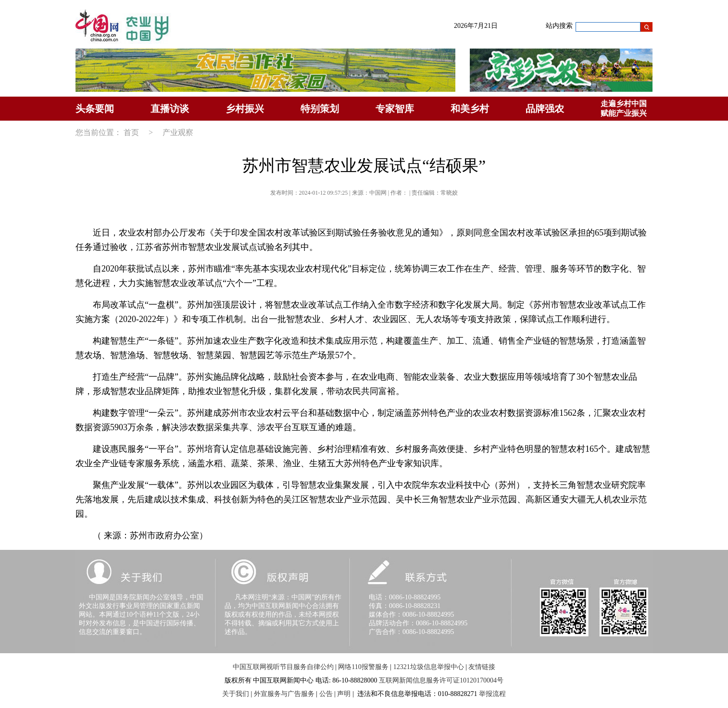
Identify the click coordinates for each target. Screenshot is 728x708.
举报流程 (492, 694)
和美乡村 (470, 109)
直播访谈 (170, 109)
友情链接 (482, 667)
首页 (131, 132)
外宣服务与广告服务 (284, 694)
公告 (326, 694)
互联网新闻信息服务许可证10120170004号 (441, 680)
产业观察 (178, 132)
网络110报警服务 (363, 667)
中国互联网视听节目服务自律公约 (283, 667)
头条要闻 (95, 109)
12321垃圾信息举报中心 (429, 667)
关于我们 (236, 694)
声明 (344, 694)
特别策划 (320, 109)
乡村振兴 (245, 109)
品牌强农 (545, 109)
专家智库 (395, 109)
